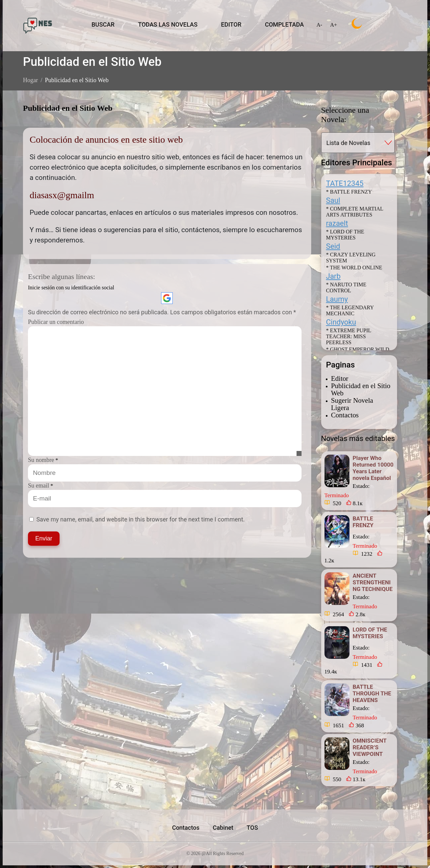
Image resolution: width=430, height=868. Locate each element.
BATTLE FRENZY (363, 522)
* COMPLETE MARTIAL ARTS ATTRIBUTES (355, 212)
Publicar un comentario (56, 322)
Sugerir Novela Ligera (352, 404)
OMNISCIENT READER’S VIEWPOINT (370, 747)
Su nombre (41, 460)
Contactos (345, 415)
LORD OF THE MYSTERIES (370, 633)
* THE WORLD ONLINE (354, 268)
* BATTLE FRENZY (349, 192)
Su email (39, 486)
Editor (340, 378)
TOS (252, 828)
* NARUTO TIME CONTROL (346, 288)
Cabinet (223, 828)
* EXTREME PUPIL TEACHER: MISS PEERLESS (349, 336)
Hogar (30, 80)
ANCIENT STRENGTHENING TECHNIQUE (373, 582)
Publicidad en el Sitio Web (361, 389)
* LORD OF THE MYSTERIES (345, 235)
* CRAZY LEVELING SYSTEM (351, 258)
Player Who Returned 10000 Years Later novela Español (373, 468)
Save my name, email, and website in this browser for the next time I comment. (140, 519)
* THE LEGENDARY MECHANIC (350, 310)
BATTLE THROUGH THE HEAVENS (372, 693)
